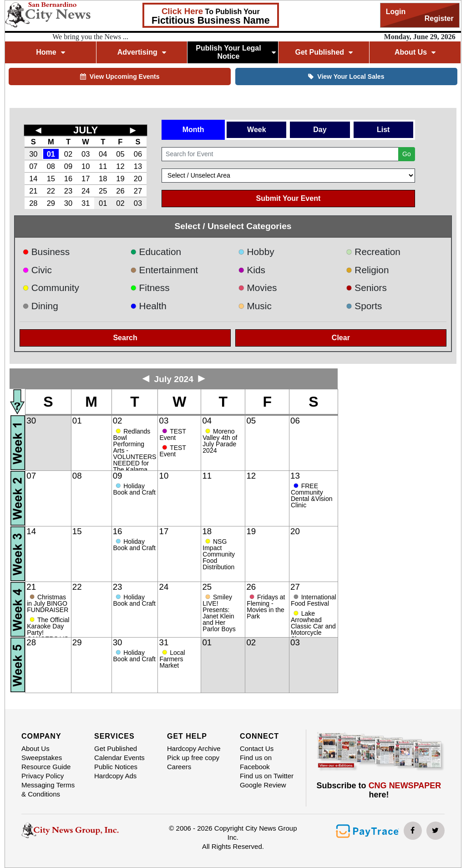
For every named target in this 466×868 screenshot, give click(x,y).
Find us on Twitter (267, 776)
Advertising (142, 52)
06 (138, 154)
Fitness (150, 288)
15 (51, 179)
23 (68, 191)
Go (407, 154)
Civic (37, 270)
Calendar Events (119, 758)
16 (68, 179)
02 (68, 154)
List (383, 130)
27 (138, 191)
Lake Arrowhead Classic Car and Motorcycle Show (313, 626)
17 (86, 179)
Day (320, 130)
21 (33, 191)
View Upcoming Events (120, 77)
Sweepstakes (42, 758)
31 (86, 203)
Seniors (366, 288)
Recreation (373, 252)
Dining (40, 306)
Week (257, 130)
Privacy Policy (43, 776)
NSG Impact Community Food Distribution (219, 554)
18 (103, 179)
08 (51, 166)
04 (103, 154)
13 (138, 166)
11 (103, 166)
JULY (86, 130)
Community (51, 288)
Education (156, 252)
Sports (364, 306)
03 (86, 154)
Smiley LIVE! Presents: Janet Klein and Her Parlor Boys (219, 613)
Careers (179, 767)
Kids (252, 270)
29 (51, 203)
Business (46, 252)
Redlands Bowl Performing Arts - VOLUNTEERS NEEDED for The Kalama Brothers (135, 454)
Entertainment (164, 270)
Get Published (324, 52)
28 (33, 203)
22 (51, 191)
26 (120, 191)
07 (33, 166)
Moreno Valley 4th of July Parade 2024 (220, 441)
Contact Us (257, 748)
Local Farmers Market (172, 659)
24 (86, 191)
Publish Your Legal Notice (236, 52)
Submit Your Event (289, 198)
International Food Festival (314, 600)
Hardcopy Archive (194, 748)
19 (120, 179)
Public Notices (116, 767)
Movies (257, 288)
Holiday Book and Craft (134, 489)
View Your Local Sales (346, 77)
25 (103, 191)
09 (68, 166)
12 (120, 166)
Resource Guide (46, 767)
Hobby (256, 252)
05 (120, 154)
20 (138, 179)
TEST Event (172, 434)
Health (148, 306)
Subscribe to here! (379, 790)
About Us (415, 52)
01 (51, 154)
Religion (367, 270)
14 (33, 179)
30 (33, 154)
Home (50, 52)
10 (86, 166)
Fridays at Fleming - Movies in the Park (266, 607)
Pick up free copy (193, 758)
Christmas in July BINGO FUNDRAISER (48, 603)
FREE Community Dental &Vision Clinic (312, 495)
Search (125, 338)
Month (193, 130)
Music (255, 306)
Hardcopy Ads (115, 776)
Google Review (263, 785)
